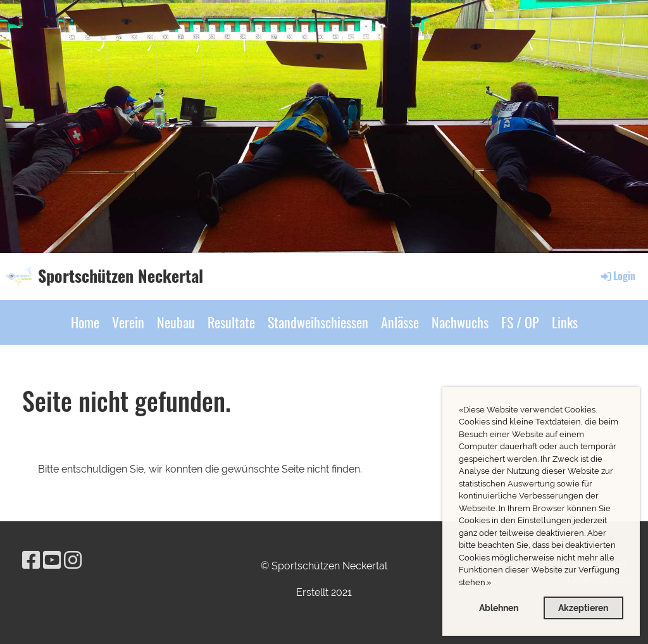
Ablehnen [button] (499, 608)
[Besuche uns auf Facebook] (31, 560)
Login (617, 276)
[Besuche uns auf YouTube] (52, 560)
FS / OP (520, 322)
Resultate (231, 322)
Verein (128, 322)
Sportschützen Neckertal (121, 276)
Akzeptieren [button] (583, 608)
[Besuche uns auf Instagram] (73, 560)
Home (85, 322)
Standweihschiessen (318, 322)
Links (565, 322)
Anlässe (400, 322)
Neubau (176, 322)
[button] (495, 584)
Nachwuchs (460, 322)
